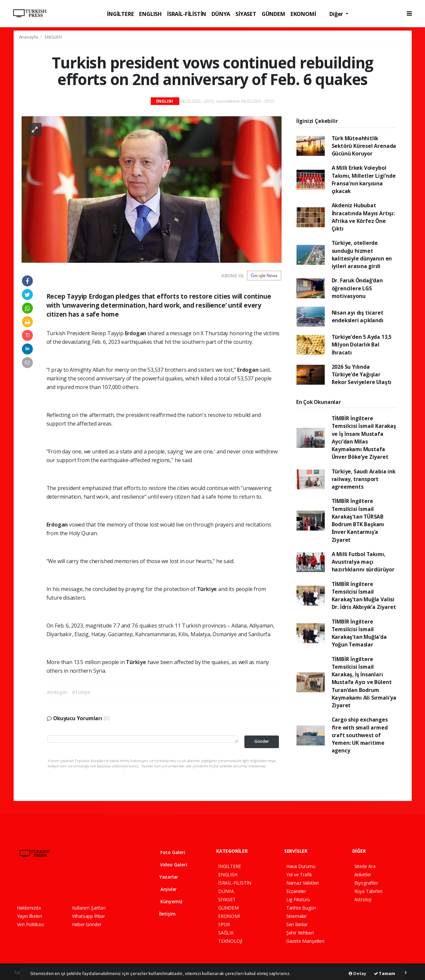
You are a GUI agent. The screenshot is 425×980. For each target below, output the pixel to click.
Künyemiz (167, 901)
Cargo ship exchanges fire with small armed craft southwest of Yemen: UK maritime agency (360, 735)
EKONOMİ (303, 14)
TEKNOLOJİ (230, 941)
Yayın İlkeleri (30, 916)
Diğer (337, 14)
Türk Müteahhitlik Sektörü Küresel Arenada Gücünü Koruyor (364, 146)
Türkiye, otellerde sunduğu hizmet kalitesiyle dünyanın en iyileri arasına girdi (362, 254)
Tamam (384, 973)
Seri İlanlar (297, 924)
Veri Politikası (31, 924)
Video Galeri (169, 865)
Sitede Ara (365, 866)
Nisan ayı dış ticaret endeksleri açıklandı (358, 316)
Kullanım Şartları (89, 908)
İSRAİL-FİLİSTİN (187, 14)
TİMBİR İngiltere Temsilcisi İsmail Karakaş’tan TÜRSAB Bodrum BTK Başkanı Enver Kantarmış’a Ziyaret (358, 520)
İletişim (163, 914)
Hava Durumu (301, 866)
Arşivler (164, 889)
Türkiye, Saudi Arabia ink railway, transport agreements (364, 479)
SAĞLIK (226, 933)
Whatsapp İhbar (88, 916)
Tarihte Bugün (301, 908)
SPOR (224, 924)
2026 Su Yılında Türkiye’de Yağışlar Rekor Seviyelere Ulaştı (362, 375)
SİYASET (246, 14)
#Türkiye (81, 692)
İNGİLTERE (120, 14)
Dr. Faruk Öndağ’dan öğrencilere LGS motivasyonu (357, 288)
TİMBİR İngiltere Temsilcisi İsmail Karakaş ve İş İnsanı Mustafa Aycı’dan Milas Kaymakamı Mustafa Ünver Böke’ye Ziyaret (364, 438)
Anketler (363, 875)
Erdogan (136, 333)
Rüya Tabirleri (368, 891)
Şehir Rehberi (300, 933)
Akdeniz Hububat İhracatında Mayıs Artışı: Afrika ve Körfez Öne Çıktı (363, 217)
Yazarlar (165, 877)
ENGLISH (150, 14)
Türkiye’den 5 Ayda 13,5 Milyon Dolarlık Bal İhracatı (362, 345)
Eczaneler (296, 891)
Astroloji (363, 899)
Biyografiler (366, 883)
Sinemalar (297, 916)
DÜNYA (221, 14)
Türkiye (208, 589)
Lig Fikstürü (298, 899)
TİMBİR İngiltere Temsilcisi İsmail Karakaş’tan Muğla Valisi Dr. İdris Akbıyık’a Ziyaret (364, 596)
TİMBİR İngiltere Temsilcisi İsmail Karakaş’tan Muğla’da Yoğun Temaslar (359, 633)
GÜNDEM (273, 14)
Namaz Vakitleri (302, 883)
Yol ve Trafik (299, 875)
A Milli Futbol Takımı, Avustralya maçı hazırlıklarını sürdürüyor (363, 562)
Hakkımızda (29, 908)
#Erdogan (57, 692)
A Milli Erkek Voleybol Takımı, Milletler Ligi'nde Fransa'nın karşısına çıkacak (364, 179)
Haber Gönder (87, 924)
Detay (357, 973)
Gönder (262, 741)
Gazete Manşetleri (305, 941)
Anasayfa (29, 37)
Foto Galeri (168, 852)
